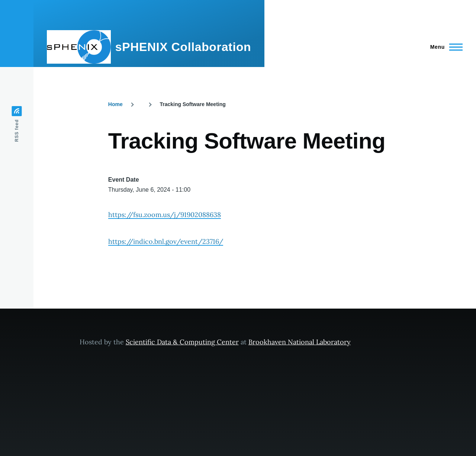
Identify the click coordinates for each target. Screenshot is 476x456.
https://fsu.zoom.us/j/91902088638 (165, 215)
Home (115, 104)
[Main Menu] (444, 47)
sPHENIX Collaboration (183, 47)
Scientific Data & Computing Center (182, 342)
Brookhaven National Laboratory (300, 342)
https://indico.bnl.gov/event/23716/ (166, 241)
